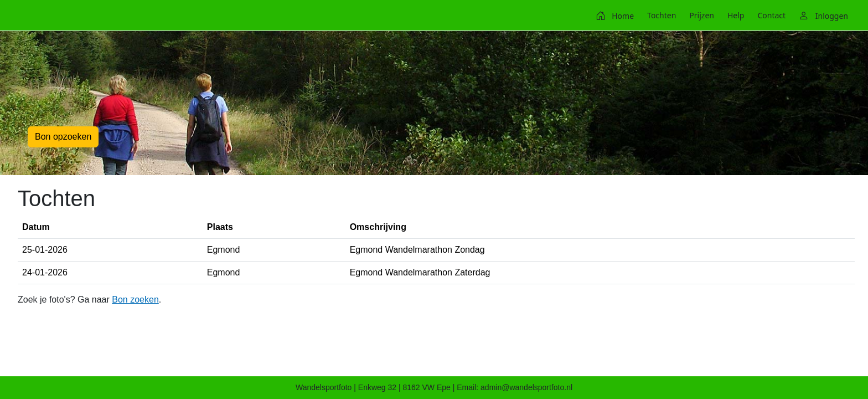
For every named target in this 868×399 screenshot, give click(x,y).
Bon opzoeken (63, 137)
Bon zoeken (135, 300)
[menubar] (722, 16)
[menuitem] (615, 16)
